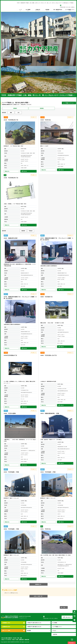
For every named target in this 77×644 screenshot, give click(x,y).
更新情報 (42, 108)
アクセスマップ (23, 618)
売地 (5, 175)
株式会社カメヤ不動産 (10, 617)
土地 (18, 113)
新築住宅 (6, 235)
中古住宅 (6, 117)
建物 (11, 113)
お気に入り (34, 117)
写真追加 (31, 231)
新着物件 (15, 108)
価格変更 (23, 231)
